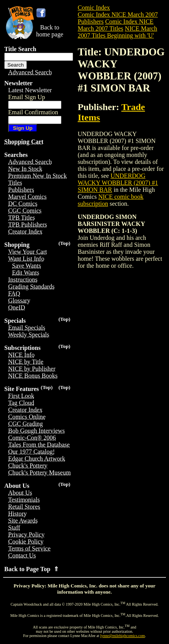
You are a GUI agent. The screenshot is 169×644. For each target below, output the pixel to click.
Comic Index (94, 8)
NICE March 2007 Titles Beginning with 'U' (117, 32)
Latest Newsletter (30, 90)
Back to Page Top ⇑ (31, 569)
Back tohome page (50, 31)
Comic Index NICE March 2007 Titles (116, 25)
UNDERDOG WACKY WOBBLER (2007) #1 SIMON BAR (118, 183)
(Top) (64, 243)
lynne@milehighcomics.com (123, 636)
